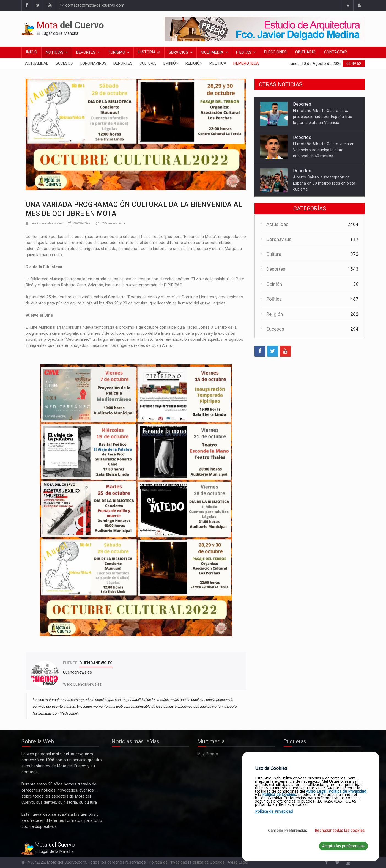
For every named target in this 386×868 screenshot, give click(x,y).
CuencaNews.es (87, 684)
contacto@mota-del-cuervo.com (92, 5)
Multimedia (212, 52)
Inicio (32, 52)
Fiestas (244, 52)
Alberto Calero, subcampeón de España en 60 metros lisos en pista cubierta (324, 183)
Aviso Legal (238, 862)
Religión (194, 63)
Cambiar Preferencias (288, 830)
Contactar (336, 52)
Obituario (305, 52)
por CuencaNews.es (47, 223)
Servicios (178, 52)
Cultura (148, 63)
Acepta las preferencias (343, 846)
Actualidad (37, 63)
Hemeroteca (246, 63)
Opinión (171, 63)
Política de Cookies (207, 862)
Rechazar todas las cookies (340, 830)
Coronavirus (93, 63)
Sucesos (64, 63)
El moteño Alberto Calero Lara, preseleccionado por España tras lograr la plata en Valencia (322, 117)
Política (218, 63)
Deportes (86, 52)
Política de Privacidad (168, 862)
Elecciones (275, 52)
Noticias (55, 52)
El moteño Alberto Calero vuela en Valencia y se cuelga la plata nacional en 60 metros (324, 150)
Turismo (117, 52)
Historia (149, 52)
